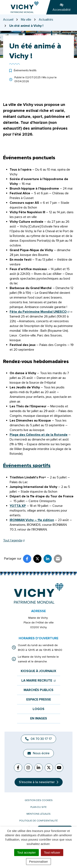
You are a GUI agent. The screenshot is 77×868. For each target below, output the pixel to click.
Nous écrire (38, 753)
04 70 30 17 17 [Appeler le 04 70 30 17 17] (38, 739)
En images (39, 719)
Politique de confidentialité (38, 821)
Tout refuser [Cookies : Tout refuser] (52, 852)
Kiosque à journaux (38, 671)
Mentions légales (38, 814)
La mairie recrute (38, 681)
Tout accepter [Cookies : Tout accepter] (26, 852)
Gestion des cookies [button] (39, 800)
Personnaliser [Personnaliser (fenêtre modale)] (39, 862)
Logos (38, 709)
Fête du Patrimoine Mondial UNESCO (40, 312)
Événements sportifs (27, 466)
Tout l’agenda (14, 540)
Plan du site (38, 807)
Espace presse (39, 700)
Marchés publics (38, 690)
